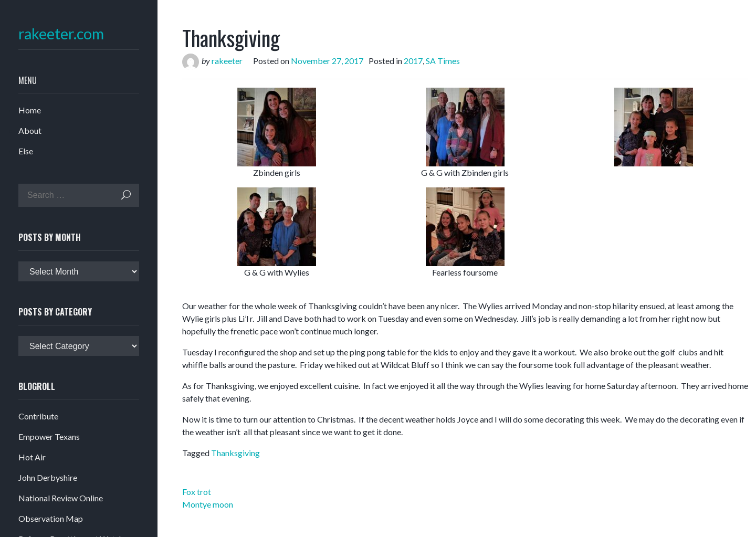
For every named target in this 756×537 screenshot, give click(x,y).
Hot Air (32, 457)
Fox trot (197, 492)
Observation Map (51, 518)
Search (126, 195)
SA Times (443, 61)
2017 (413, 61)
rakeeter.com (61, 34)
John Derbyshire (48, 477)
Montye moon (208, 504)
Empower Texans (49, 436)
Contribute (38, 416)
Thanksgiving (235, 453)
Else (26, 151)
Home (30, 110)
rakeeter (227, 61)
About (30, 130)
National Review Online (61, 498)
